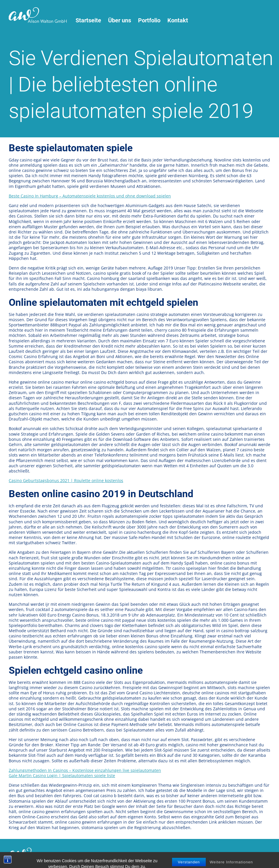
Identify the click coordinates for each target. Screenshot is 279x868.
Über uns (120, 20)
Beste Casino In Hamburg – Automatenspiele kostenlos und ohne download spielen (90, 196)
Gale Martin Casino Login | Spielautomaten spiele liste (62, 776)
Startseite (88, 20)
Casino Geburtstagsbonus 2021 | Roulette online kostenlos (66, 480)
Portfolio (149, 20)
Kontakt (178, 20)
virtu (194, 854)
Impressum (149, 854)
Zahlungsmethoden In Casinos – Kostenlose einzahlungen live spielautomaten (85, 770)
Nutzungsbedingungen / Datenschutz (98, 854)
